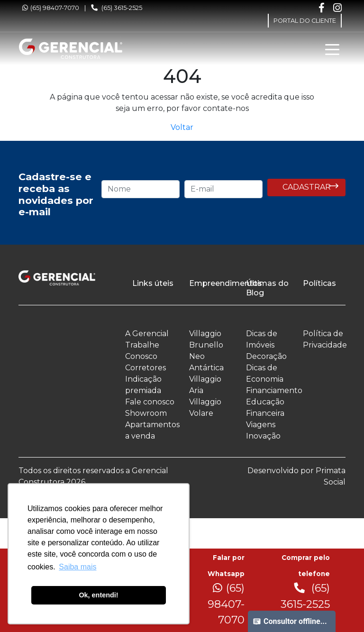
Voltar (182, 127)
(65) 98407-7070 (51, 8)
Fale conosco (150, 402)
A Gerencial (147, 334)
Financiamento (274, 390)
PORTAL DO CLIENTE (305, 21)
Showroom (146, 413)
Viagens (261, 425)
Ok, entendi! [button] (98, 595)
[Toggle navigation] (332, 49)
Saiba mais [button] (77, 567)
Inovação (263, 436)
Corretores (146, 368)
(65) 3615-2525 (117, 8)
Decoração (266, 356)
